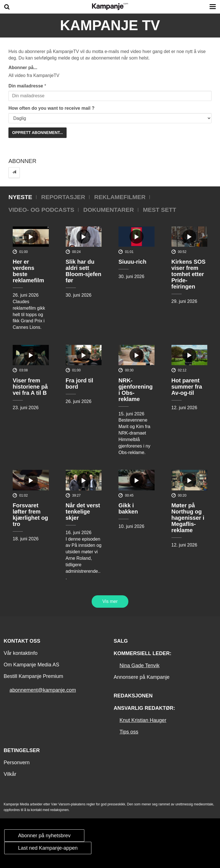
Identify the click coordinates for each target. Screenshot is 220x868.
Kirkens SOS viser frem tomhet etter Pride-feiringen (189, 274)
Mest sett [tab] (160, 210)
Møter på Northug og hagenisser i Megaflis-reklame (188, 518)
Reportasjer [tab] (63, 197)
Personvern (17, 763)
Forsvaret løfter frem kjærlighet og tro (30, 515)
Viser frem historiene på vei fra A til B (30, 387)
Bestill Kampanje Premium (33, 676)
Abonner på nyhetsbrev (44, 836)
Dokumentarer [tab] (108, 210)
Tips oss (129, 732)
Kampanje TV (110, 25)
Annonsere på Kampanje (142, 677)
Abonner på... (23, 68)
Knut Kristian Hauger (143, 720)
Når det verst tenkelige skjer (83, 512)
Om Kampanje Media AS (31, 665)
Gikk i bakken (128, 508)
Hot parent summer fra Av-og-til (187, 387)
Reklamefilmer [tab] (120, 197)
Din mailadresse (26, 86)
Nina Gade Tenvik (140, 666)
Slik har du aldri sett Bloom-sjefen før (84, 271)
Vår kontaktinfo (21, 653)
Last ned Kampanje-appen (48, 848)
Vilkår (10, 774)
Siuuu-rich (132, 262)
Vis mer (110, 601)
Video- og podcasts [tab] (41, 210)
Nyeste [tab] (20, 197)
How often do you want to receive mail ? (51, 108)
